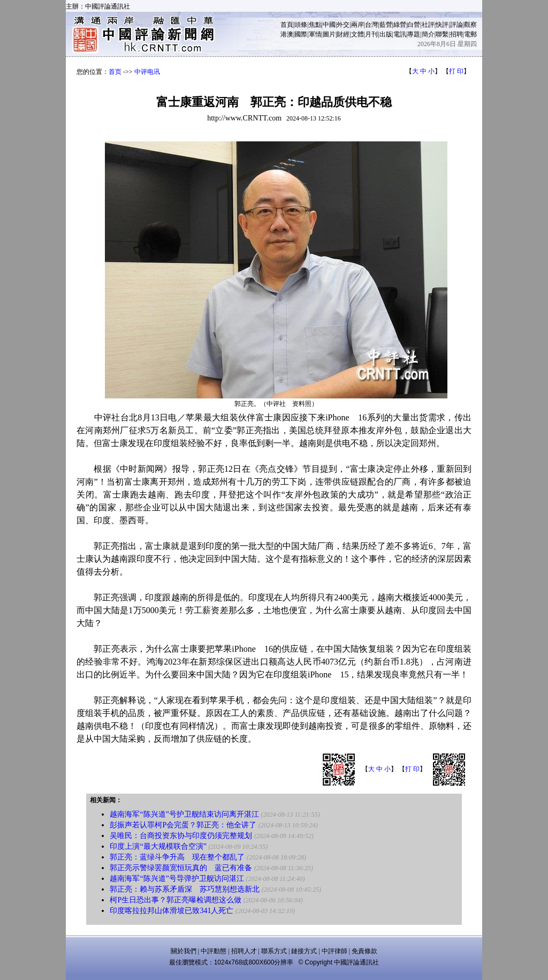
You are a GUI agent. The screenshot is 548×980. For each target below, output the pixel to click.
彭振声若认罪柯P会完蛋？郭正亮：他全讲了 (183, 825)
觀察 (470, 25)
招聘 (456, 34)
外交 (343, 25)
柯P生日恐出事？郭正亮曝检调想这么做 (176, 900)
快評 (442, 25)
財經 (343, 34)
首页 (115, 72)
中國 (329, 25)
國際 (301, 34)
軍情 (315, 34)
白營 (414, 25)
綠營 (400, 25)
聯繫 (442, 34)
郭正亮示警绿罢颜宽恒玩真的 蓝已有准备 (181, 868)
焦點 (315, 25)
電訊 (400, 34)
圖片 (329, 34)
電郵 (470, 34)
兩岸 (357, 25)
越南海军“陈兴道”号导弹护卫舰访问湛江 (177, 879)
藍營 (386, 25)
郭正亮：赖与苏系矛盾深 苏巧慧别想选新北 (185, 889)
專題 (414, 34)
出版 (386, 34)
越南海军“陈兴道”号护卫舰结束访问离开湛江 (184, 814)
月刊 (371, 34)
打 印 (456, 71)
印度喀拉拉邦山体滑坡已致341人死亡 (172, 911)
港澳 (287, 34)
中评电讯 (147, 72)
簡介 (428, 34)
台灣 (371, 25)
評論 (456, 25)
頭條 (301, 25)
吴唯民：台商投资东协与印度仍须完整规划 (181, 836)
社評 (428, 25)
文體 (357, 34)
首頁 (287, 25)
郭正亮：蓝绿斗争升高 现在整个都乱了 (177, 857)
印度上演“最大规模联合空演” (158, 846)
